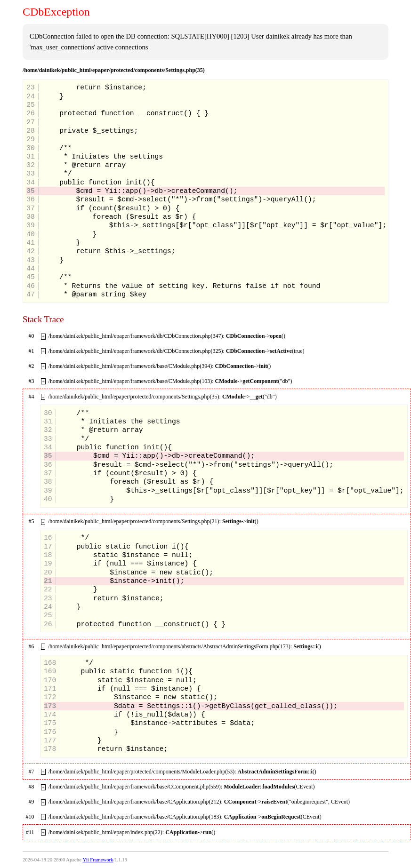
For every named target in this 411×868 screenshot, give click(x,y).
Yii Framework (98, 860)
